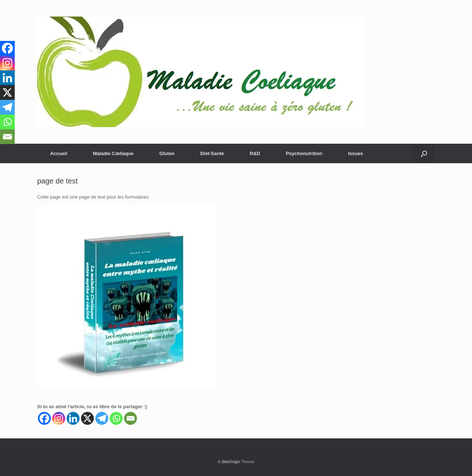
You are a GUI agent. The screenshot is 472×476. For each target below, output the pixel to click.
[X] (87, 418)
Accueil (59, 153)
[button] (424, 153)
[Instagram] (59, 418)
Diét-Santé (212, 153)
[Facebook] (44, 418)
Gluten (167, 153)
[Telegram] (102, 418)
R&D (255, 153)
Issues (355, 153)
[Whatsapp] (116, 418)
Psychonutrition (304, 153)
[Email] (131, 418)
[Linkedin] (73, 418)
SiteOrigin (231, 462)
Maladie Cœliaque (113, 153)
